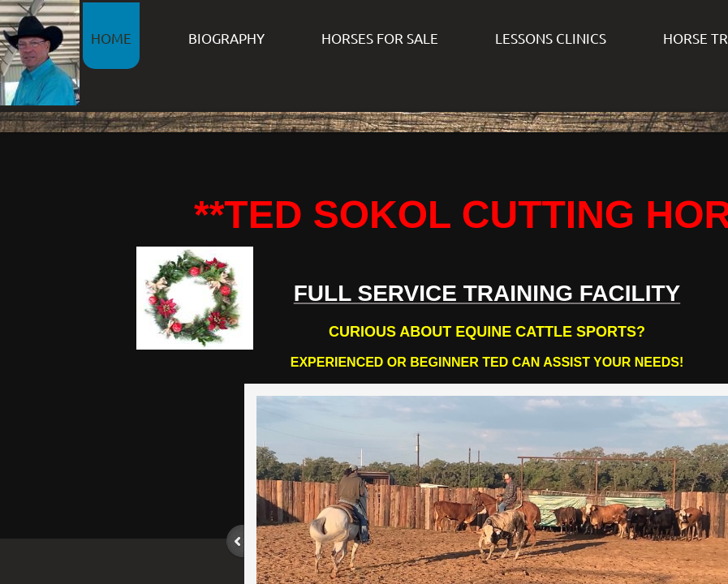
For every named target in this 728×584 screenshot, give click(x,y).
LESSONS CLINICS (551, 38)
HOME (111, 38)
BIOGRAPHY (226, 38)
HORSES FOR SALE (380, 38)
